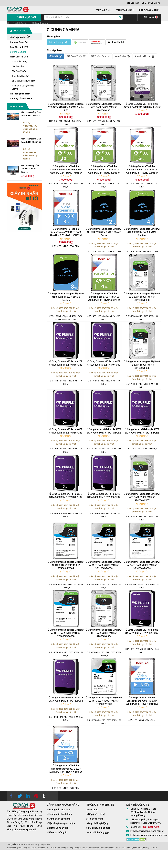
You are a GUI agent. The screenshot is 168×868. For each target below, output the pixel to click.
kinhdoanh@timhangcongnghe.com (149, 835)
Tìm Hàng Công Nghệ (40, 844)
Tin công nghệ (96, 819)
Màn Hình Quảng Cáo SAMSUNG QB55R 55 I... (31, 142)
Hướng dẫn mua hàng (60, 810)
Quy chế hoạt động (98, 823)
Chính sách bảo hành (59, 819)
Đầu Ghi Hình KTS (19, 47)
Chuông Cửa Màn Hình (22, 98)
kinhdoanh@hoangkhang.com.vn (147, 831)
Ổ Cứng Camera (40, 23)
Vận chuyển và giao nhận (62, 823)
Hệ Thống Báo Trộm (20, 94)
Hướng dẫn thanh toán (60, 814)
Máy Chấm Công (19, 61)
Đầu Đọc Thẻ (18, 66)
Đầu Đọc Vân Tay (20, 71)
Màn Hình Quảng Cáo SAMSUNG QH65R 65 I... (31, 115)
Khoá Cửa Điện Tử (20, 76)
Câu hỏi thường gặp (98, 832)
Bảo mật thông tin (58, 832)
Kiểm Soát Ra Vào (19, 57)
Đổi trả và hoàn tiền (58, 828)
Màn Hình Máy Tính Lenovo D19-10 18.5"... (30, 169)
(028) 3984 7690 (150, 827)
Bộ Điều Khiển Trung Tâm (23, 81)
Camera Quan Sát (19, 42)
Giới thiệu (93, 810)
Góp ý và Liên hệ (97, 814)
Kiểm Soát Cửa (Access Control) (23, 87)
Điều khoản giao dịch (99, 828)
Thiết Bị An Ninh (21, 23)
